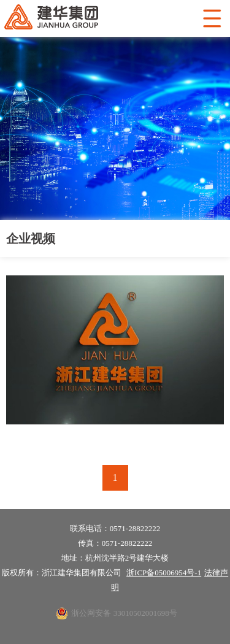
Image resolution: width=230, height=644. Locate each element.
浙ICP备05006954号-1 (164, 573)
